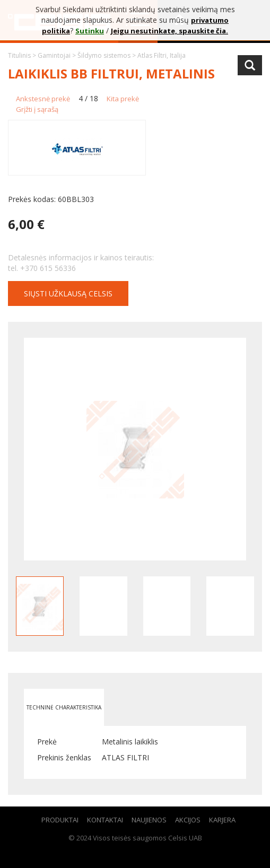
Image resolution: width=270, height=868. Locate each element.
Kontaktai (105, 820)
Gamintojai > (58, 55)
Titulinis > (23, 55)
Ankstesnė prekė (43, 99)
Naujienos (149, 820)
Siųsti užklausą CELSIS (68, 293)
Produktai (60, 820)
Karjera (222, 820)
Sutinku (90, 31)
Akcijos (188, 820)
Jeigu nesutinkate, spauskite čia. (169, 31)
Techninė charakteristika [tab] (64, 707)
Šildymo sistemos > (107, 55)
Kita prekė (123, 99)
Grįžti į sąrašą (37, 109)
